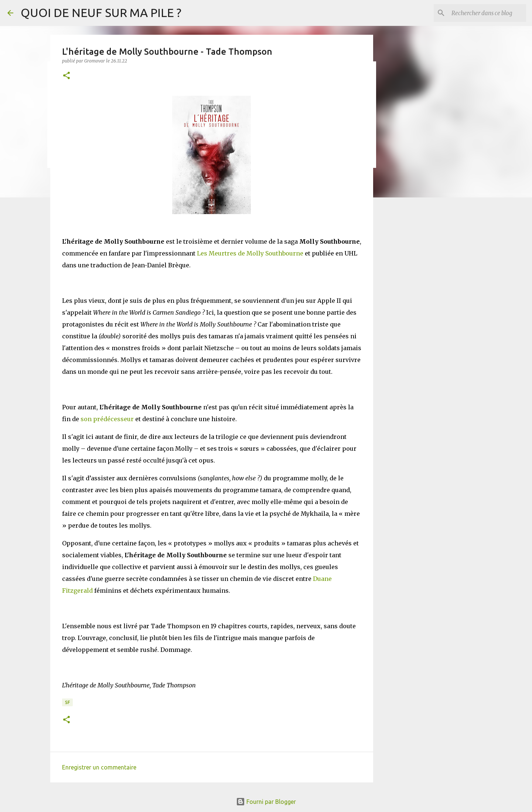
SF (67, 702)
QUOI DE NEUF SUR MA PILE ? (101, 13)
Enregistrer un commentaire (99, 767)
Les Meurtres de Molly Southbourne (250, 253)
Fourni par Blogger (266, 802)
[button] (66, 76)
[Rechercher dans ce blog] (487, 13)
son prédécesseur (107, 419)
